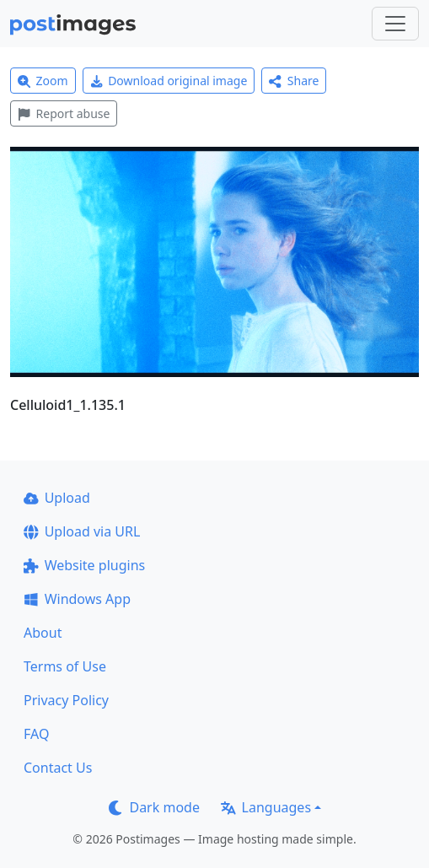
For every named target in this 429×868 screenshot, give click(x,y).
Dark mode (154, 807)
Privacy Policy (66, 700)
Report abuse (64, 113)
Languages (266, 807)
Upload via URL (82, 531)
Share (294, 81)
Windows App (77, 599)
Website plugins (84, 565)
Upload (57, 498)
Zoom (43, 81)
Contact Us (58, 768)
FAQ (36, 734)
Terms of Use (65, 666)
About (43, 633)
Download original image (169, 81)
